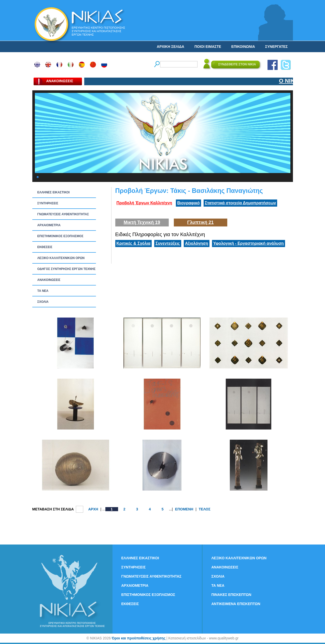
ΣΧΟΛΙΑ (43, 302)
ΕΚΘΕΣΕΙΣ (45, 247)
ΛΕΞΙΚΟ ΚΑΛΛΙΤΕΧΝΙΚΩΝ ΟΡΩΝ (61, 258)
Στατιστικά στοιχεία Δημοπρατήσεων (241, 203)
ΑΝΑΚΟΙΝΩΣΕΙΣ (49, 280)
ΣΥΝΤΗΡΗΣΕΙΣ (48, 203)
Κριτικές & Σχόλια (134, 243)
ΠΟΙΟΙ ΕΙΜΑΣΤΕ (208, 47)
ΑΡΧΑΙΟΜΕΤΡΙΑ (49, 225)
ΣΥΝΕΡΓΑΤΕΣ (277, 47)
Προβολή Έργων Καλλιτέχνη (144, 203)
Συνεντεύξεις (168, 243)
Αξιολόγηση (197, 243)
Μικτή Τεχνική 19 (142, 222)
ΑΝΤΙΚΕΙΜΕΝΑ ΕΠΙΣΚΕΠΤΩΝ (236, 604)
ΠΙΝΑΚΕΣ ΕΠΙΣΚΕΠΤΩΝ (231, 595)
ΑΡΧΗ (93, 509)
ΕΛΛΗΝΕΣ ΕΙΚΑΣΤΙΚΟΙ (54, 192)
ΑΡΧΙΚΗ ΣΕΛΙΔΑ (171, 47)
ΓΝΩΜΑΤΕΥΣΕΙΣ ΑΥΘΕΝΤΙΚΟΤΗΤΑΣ (63, 214)
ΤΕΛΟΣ (205, 509)
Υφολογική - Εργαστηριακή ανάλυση (249, 243)
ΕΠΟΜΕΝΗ (184, 509)
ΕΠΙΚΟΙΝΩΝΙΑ (243, 47)
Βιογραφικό (188, 203)
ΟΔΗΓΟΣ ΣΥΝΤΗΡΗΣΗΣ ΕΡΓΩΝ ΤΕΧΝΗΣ (67, 269)
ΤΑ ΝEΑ (43, 291)
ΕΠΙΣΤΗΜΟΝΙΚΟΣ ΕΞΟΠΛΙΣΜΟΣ (60, 236)
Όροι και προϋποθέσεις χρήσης (139, 638)
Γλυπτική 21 (201, 222)
